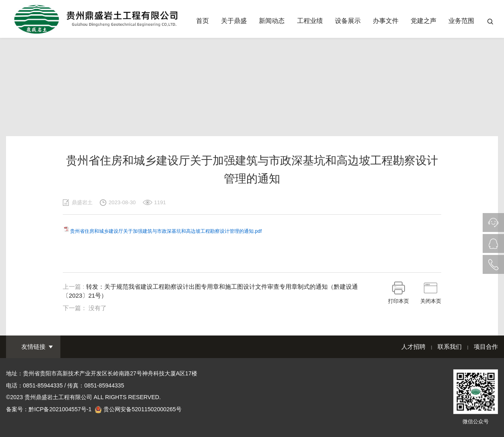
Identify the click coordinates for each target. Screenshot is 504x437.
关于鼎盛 (234, 21)
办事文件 (386, 21)
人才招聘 (413, 347)
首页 (202, 21)
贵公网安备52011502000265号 (143, 409)
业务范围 (461, 21)
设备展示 (348, 21)
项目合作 (486, 347)
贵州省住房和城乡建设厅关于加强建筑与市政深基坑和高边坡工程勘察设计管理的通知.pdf (166, 231)
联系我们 (450, 347)
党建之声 (423, 21)
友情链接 (33, 347)
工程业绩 (310, 21)
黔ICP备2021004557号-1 (60, 409)
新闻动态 (272, 21)
